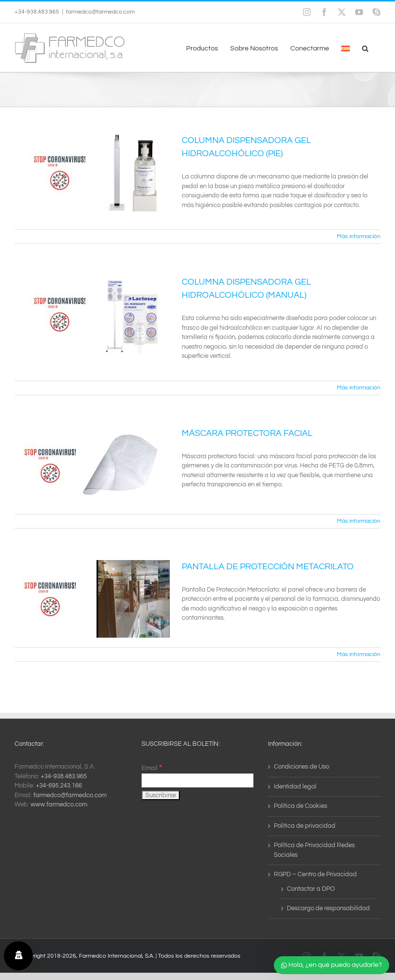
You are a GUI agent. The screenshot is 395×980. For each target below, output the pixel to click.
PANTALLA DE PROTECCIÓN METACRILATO (268, 567)
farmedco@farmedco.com (100, 12)
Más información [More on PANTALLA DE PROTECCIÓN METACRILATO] (359, 654)
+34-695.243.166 (59, 786)
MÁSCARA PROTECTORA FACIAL (247, 433)
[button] (365, 48)
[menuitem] (346, 48)
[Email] (198, 780)
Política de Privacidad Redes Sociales (314, 850)
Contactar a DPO (311, 889)
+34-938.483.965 (64, 776)
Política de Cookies (300, 806)
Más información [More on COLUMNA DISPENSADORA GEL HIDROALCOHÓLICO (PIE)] (359, 236)
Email (152, 768)
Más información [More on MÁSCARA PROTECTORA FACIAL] (359, 521)
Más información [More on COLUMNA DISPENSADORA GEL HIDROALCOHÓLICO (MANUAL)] (359, 388)
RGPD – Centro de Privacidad (315, 874)
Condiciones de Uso (301, 767)
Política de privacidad (305, 826)
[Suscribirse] (161, 795)
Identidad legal (295, 787)
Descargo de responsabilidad (328, 908)
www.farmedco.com (59, 804)
